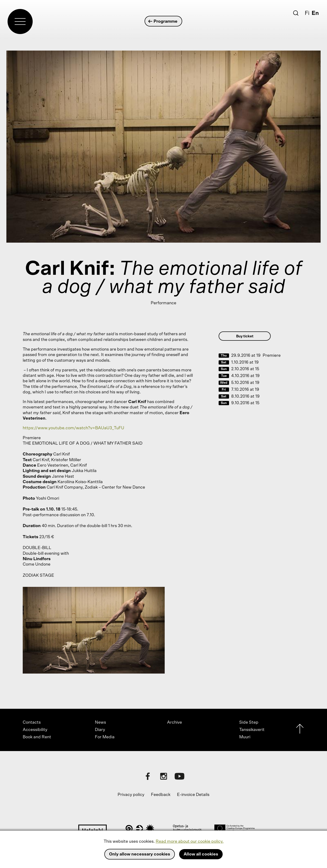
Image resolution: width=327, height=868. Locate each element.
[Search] (296, 13)
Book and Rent (37, 737)
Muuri (245, 737)
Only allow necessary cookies (140, 854)
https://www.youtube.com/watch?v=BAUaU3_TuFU (73, 428)
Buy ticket (245, 336)
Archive (175, 722)
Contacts (32, 722)
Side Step (249, 722)
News (100, 722)
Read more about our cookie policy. (190, 842)
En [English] (315, 13)
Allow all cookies (201, 854)
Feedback (161, 795)
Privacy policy (131, 795)
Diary (100, 730)
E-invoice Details (193, 795)
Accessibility (35, 730)
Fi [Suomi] (307, 13)
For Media (105, 737)
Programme (163, 21)
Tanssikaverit (252, 730)
